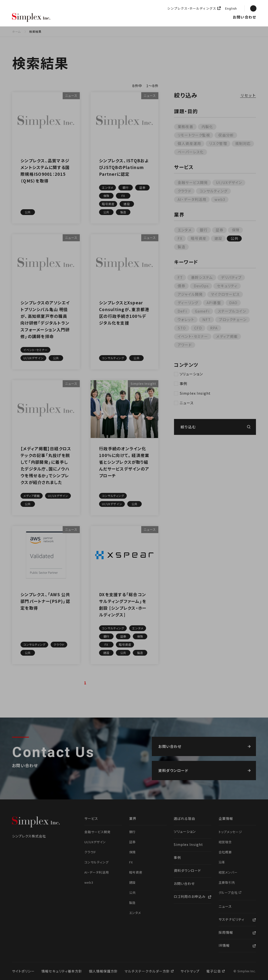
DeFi (182, 311)
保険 (236, 230)
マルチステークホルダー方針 (148, 971)
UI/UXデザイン (229, 182)
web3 (220, 199)
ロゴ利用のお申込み (190, 896)
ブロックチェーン (233, 319)
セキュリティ (227, 286)
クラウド (184, 191)
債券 (181, 286)
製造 (181, 247)
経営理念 (225, 842)
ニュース (204, 17)
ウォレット (186, 319)
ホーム (16, 31)
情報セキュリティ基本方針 (62, 971)
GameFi (202, 311)
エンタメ (185, 230)
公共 (234, 238)
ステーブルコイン (232, 311)
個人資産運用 (189, 143)
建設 (218, 238)
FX (180, 238)
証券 (220, 230)
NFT (207, 319)
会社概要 (225, 852)
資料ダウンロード (187, 870)
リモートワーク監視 (194, 135)
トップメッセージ (231, 832)
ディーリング (188, 303)
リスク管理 (218, 143)
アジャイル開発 (190, 294)
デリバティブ (231, 277)
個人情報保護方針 (103, 971)
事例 (183, 383)
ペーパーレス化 (191, 152)
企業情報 (186, 17)
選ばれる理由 (72, 17)
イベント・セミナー (193, 336)
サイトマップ (190, 971)
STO (182, 328)
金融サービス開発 (193, 182)
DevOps (201, 286)
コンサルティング (214, 191)
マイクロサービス (225, 294)
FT (180, 277)
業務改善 (185, 127)
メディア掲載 (227, 336)
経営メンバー (228, 872)
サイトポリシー (23, 971)
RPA (214, 328)
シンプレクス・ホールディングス (192, 9)
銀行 (204, 230)
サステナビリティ (231, 919)
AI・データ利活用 (192, 199)
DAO (233, 303)
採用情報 (222, 17)
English (231, 9)
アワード (185, 345)
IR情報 (224, 945)
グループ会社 (229, 892)
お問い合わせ (244, 17)
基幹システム (202, 277)
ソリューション (128, 17)
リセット (248, 96)
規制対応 (243, 143)
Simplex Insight (159, 17)
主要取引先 (227, 882)
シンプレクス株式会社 (31, 18)
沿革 (222, 862)
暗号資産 (199, 238)
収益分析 (226, 135)
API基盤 (214, 303)
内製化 (207, 127)
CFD (198, 328)
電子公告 (214, 971)
